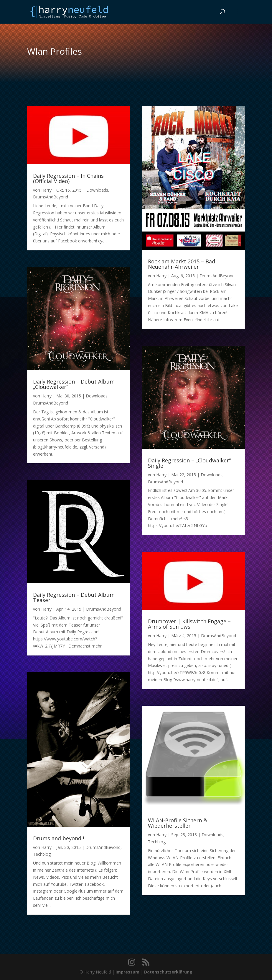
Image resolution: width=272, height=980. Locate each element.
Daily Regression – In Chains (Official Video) (68, 178)
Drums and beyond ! (58, 838)
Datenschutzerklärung (168, 972)
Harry (46, 190)
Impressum (127, 972)
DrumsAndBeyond (51, 197)
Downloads (97, 190)
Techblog (42, 854)
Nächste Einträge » (227, 927)
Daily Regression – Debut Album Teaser (74, 597)
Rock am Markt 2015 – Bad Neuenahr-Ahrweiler (182, 264)
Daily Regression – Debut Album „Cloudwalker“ (74, 384)
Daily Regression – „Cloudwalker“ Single (189, 463)
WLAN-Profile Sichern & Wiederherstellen (178, 823)
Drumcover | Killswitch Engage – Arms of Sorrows (189, 624)
